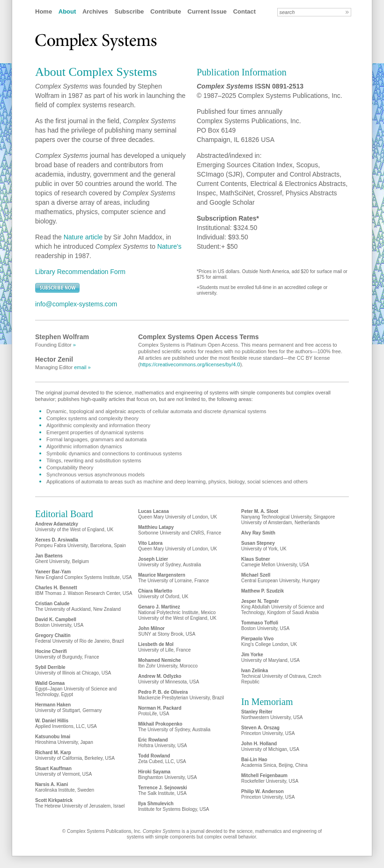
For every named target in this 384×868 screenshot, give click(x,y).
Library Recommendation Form (80, 272)
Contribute (166, 11)
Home (44, 11)
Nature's (170, 246)
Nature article (83, 237)
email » (82, 367)
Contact (244, 11)
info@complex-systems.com (76, 304)
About (67, 11)
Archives (95, 11)
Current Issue (207, 11)
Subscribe (129, 11)
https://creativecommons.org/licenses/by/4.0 (190, 364)
